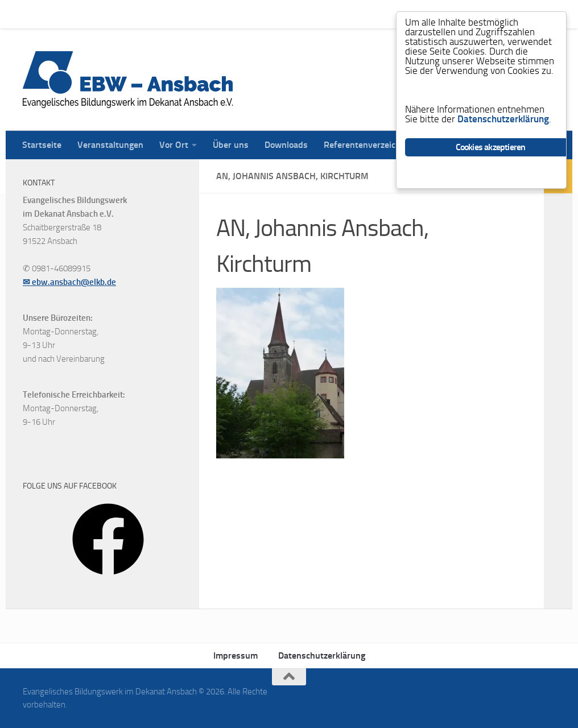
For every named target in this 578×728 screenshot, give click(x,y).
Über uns (222, 14)
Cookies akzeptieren (491, 147)
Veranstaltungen (102, 14)
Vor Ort (165, 14)
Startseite (33, 14)
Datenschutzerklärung (322, 655)
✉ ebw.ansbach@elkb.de (69, 282)
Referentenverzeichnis (360, 14)
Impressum (236, 655)
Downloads (278, 14)
